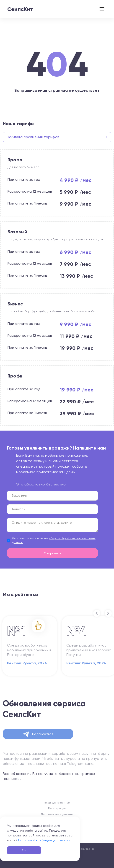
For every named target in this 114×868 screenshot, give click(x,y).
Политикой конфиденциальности (44, 840)
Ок (24, 850)
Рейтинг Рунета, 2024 (27, 663)
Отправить (53, 553)
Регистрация (57, 808)
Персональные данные (57, 814)
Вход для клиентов (57, 803)
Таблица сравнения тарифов (57, 137)
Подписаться (38, 734)
